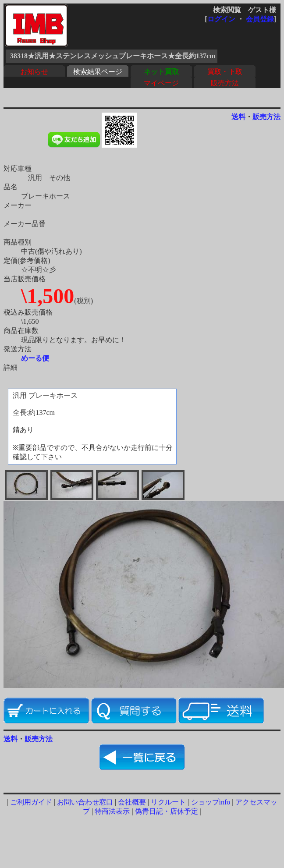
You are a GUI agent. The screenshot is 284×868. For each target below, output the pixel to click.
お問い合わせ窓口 (85, 802)
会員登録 (260, 19)
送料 (238, 117)
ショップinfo (211, 802)
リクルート (168, 802)
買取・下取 (225, 72)
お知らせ (34, 72)
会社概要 (132, 802)
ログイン (221, 19)
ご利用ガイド (31, 802)
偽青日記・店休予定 (167, 811)
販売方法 (225, 83)
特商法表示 (112, 811)
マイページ (161, 83)
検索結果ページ (98, 72)
